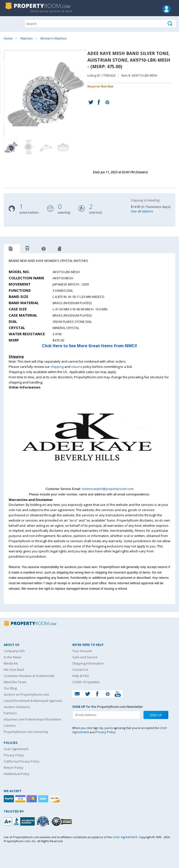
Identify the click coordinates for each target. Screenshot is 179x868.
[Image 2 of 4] (29, 147)
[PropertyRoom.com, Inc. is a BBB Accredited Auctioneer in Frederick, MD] (20, 821)
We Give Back (14, 670)
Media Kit (11, 663)
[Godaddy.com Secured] (62, 821)
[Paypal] (9, 799)
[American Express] (44, 799)
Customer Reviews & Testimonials (29, 676)
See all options (142, 211)
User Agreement (16, 749)
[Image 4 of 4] (63, 147)
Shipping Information (88, 663)
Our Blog (10, 688)
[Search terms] (100, 24)
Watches (26, 38)
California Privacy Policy (22, 761)
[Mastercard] (32, 799)
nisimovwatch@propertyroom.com (108, 489)
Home (8, 38)
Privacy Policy (14, 755)
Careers (10, 725)
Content (5, 63)
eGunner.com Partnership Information (33, 719)
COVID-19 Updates (86, 682)
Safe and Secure (85, 657)
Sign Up (156, 715)
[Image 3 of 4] (46, 147)
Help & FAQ (81, 676)
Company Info (14, 651)
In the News (13, 657)
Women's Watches (53, 38)
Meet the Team (15, 682)
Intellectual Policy (17, 774)
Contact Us (80, 670)
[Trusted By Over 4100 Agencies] (43, 821)
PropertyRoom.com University (26, 732)
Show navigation (9, 23)
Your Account (82, 651)
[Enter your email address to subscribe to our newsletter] (106, 715)
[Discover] (55, 799)
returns (77, 367)
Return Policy (14, 768)
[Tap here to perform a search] (170, 24)
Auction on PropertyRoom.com (26, 694)
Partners (10, 713)
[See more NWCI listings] (89, 483)
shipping (57, 367)
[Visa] (21, 799)
